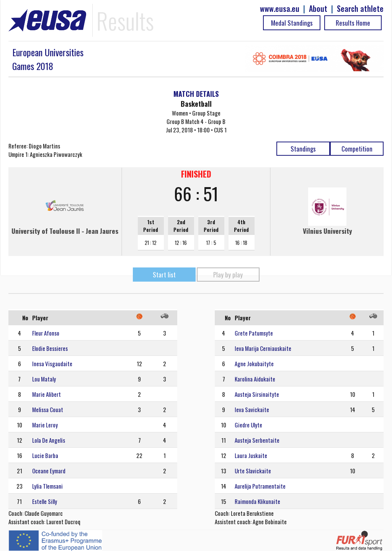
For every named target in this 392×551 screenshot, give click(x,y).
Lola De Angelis (49, 440)
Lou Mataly (44, 379)
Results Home (353, 23)
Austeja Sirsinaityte (257, 394)
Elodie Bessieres (50, 348)
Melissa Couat (48, 409)
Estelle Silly (45, 501)
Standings (303, 149)
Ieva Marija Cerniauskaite (263, 348)
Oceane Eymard (49, 471)
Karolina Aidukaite (255, 379)
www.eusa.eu (280, 9)
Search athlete (360, 9)
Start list (164, 275)
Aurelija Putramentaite (260, 486)
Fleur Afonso (46, 333)
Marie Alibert (47, 394)
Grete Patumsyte (254, 333)
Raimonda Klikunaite (257, 501)
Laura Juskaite (251, 455)
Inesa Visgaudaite (52, 364)
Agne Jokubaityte (254, 364)
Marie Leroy (45, 425)
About (318, 9)
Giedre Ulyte (248, 425)
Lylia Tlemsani (47, 486)
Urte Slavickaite (253, 471)
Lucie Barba (45, 455)
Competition (357, 149)
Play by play (228, 275)
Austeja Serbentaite (257, 440)
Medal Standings (292, 23)
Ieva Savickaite (252, 409)
